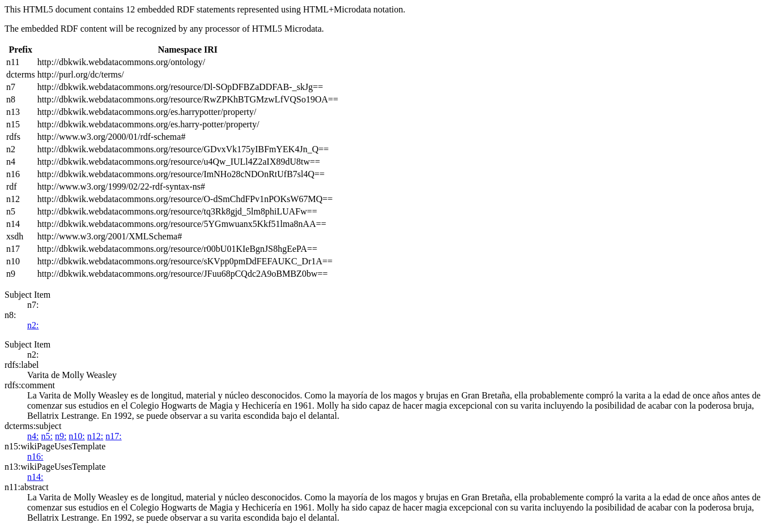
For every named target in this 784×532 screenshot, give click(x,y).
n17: (113, 436)
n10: (76, 436)
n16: (35, 456)
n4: (33, 436)
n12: (95, 436)
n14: (35, 477)
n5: (46, 436)
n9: (61, 436)
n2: (33, 325)
